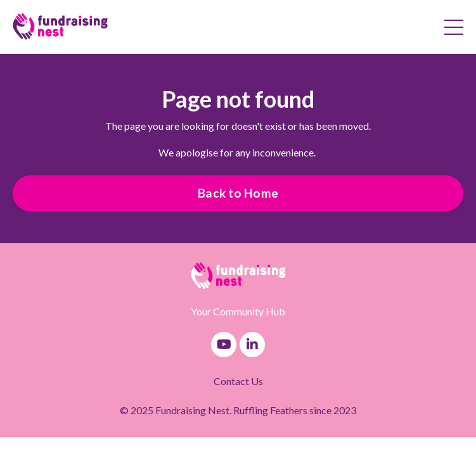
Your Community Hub (238, 311)
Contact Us (238, 381)
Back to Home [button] (238, 193)
